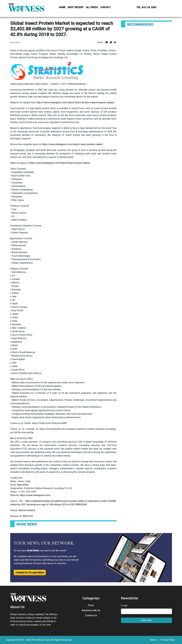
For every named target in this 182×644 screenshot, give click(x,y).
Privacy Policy (168, 640)
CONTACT (105, 7)
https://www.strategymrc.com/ (35, 495)
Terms (153, 640)
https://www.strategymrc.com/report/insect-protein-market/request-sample (75, 102)
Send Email (22, 485)
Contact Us (91, 615)
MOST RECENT (76, 7)
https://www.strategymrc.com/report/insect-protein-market (72, 144)
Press (91, 605)
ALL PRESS (92, 7)
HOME (62, 7)
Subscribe (146, 620)
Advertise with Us (91, 610)
